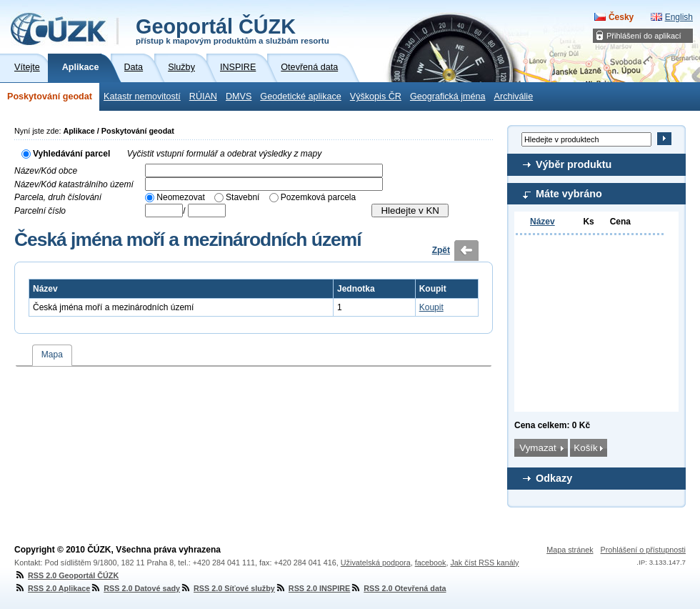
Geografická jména (448, 96)
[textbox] (264, 170)
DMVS (239, 96)
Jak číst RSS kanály (484, 563)
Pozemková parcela (318, 197)
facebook (431, 563)
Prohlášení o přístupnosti (643, 550)
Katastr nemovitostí (142, 96)
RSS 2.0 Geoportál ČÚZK (66, 575)
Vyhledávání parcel (71, 154)
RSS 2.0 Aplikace (52, 588)
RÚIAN (203, 96)
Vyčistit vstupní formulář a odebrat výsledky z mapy (225, 154)
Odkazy (554, 478)
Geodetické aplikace (300, 96)
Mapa (52, 355)
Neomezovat (180, 197)
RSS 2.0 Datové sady (135, 588)
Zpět (441, 250)
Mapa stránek (570, 550)
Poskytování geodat (50, 96)
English (679, 17)
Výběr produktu (574, 164)
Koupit (431, 307)
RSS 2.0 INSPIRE (312, 588)
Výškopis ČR (376, 96)
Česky (621, 17)
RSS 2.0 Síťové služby (227, 588)
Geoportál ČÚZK (232, 30)
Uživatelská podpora (376, 563)
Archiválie (514, 96)
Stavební (242, 197)
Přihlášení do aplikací (644, 36)
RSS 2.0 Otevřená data (398, 588)
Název (542, 222)
